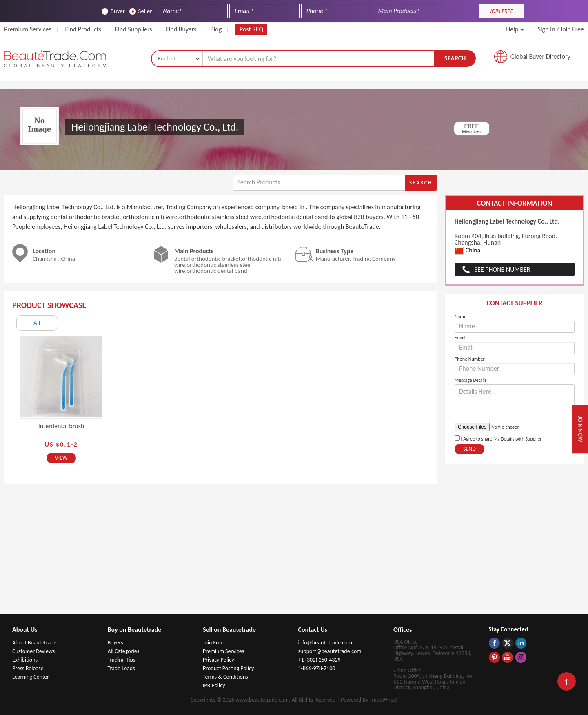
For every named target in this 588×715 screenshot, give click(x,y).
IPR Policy (214, 685)
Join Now (580, 429)
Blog (216, 29)
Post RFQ (251, 29)
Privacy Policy (219, 660)
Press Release (28, 668)
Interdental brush (61, 426)
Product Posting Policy (228, 668)
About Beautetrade (34, 643)
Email (460, 338)
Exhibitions (25, 660)
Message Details (471, 380)
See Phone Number (503, 269)
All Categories (124, 651)
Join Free (572, 29)
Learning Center (31, 677)
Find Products (83, 29)
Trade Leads (121, 668)
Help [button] (515, 29)
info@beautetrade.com (325, 643)
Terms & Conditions (225, 677)
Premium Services (28, 29)
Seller (141, 11)
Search (455, 58)
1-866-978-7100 (317, 668)
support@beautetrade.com (330, 651)
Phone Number (470, 359)
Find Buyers (181, 29)
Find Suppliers (134, 29)
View (61, 458)
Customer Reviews (33, 651)
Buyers (115, 643)
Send (469, 449)
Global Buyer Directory (540, 56)
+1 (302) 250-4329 (320, 660)
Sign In (547, 29)
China (468, 251)
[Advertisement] (294, 553)
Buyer (113, 11)
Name (460, 317)
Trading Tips (122, 660)
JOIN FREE (501, 11)
